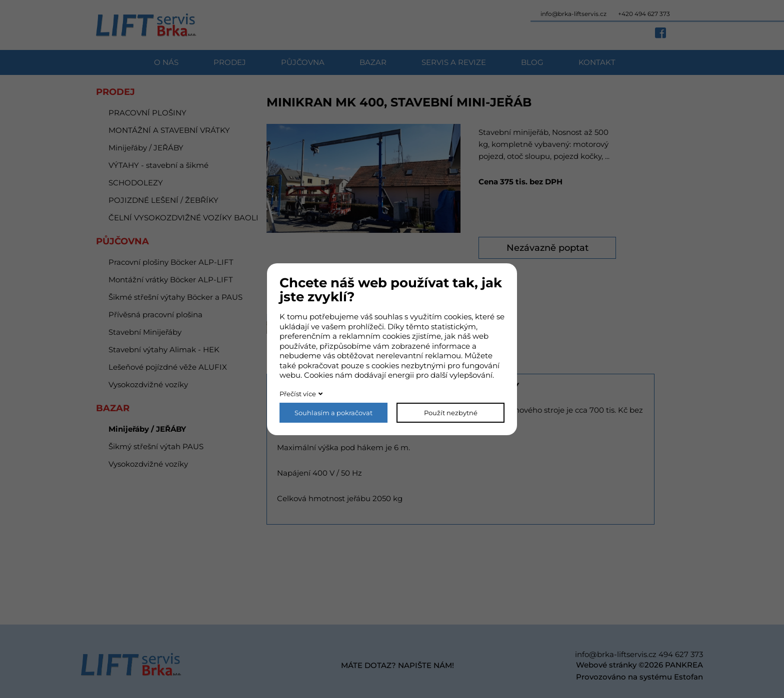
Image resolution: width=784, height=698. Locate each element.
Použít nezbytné (451, 413)
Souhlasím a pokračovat (333, 413)
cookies (458, 317)
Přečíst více (298, 394)
